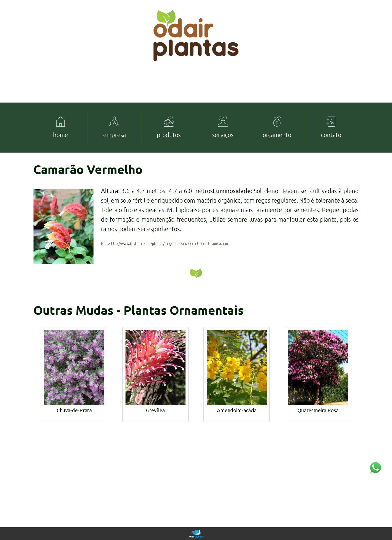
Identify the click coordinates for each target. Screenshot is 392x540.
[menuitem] (61, 128)
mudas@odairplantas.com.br (330, 492)
